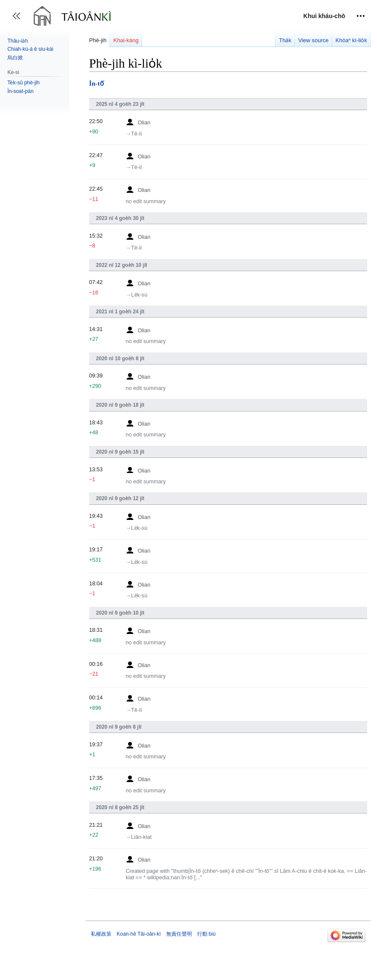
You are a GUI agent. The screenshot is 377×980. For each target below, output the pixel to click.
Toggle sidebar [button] (19, 20)
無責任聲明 (179, 934)
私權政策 (101, 934)
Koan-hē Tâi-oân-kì (139, 934)
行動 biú (206, 934)
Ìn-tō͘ (96, 83)
